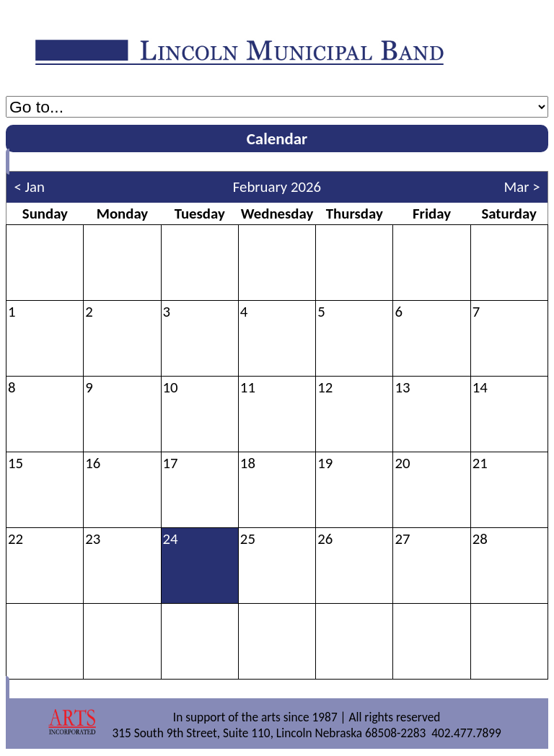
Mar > (522, 187)
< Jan (29, 187)
